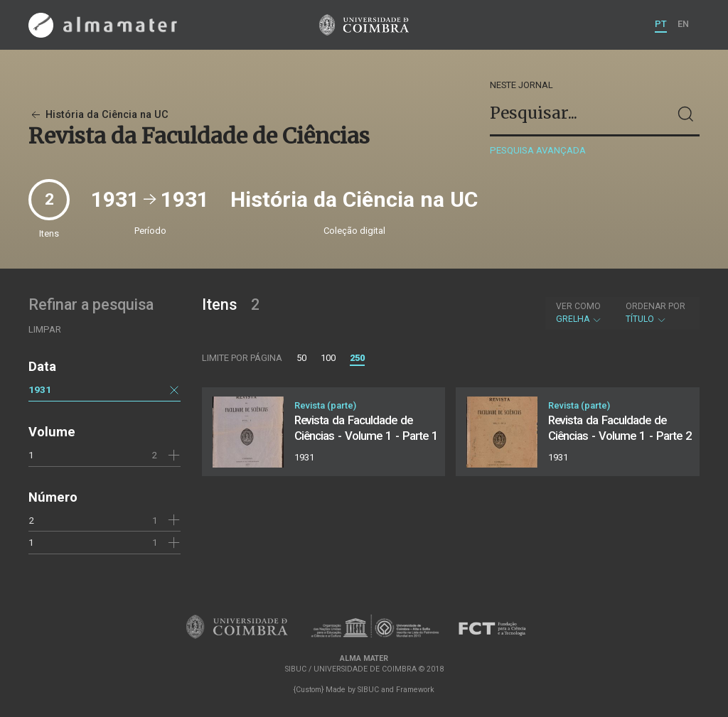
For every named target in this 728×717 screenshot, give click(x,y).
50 (301, 358)
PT (661, 24)
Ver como (578, 306)
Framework (415, 690)
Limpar (45, 329)
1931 (40, 389)
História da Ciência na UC (98, 115)
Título (655, 313)
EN (683, 24)
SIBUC (368, 690)
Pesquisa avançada (538, 150)
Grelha (579, 313)
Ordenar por (655, 306)
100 (328, 358)
